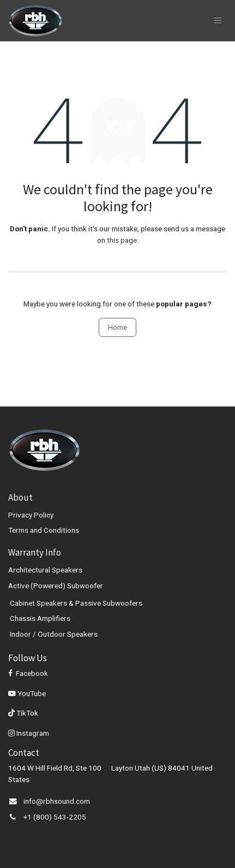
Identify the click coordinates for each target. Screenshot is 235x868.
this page (122, 240)
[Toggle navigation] (218, 21)
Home (117, 327)
